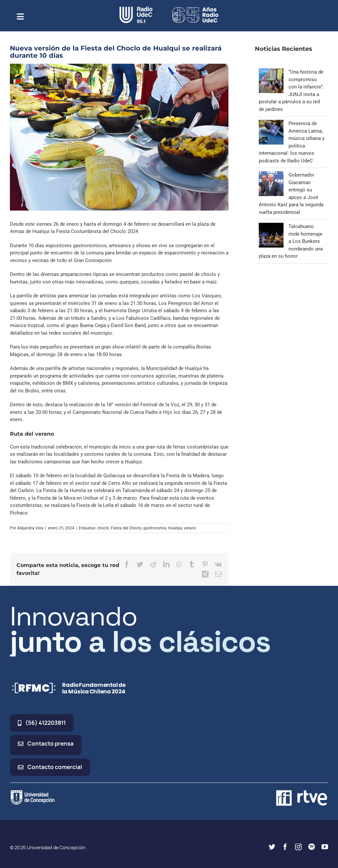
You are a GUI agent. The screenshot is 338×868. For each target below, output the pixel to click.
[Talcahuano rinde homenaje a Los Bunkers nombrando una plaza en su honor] (271, 226)
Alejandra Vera (30, 528)
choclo (103, 528)
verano (190, 528)
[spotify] (312, 847)
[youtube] (325, 847)
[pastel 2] (119, 137)
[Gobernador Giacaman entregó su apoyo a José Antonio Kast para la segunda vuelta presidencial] (271, 175)
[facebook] (285, 847)
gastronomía (155, 528)
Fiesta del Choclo (126, 528)
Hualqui (175, 528)
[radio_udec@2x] (136, 9)
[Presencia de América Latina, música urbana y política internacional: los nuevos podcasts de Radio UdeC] (271, 123)
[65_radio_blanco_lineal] (195, 9)
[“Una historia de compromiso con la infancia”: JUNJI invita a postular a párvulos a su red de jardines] (271, 72)
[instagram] (298, 847)
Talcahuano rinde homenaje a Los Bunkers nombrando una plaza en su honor (291, 241)
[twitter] (272, 847)
